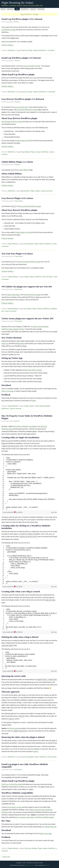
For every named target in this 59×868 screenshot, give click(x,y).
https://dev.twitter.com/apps (33, 370)
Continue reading (7, 45)
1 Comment (51, 50)
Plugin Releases (19, 201)
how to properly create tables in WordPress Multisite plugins (35, 815)
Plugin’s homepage (8, 391)
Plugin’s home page (45, 832)
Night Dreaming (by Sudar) (17, 3)
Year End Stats (47, 276)
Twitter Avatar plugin (13, 294)
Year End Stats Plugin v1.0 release (17, 253)
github (30, 308)
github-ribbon (25, 191)
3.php (4, 631)
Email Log (24, 50)
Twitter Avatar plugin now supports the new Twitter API (27, 318)
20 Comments (52, 755)
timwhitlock (21, 343)
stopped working (18, 329)
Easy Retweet (26, 152)
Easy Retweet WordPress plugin (27, 110)
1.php (4, 512)
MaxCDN (47, 863)
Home (3, 9)
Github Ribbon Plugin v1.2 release (17, 162)
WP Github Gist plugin (33, 294)
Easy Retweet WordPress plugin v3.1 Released (23, 99)
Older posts (6, 855)
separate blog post (50, 825)
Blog (17, 9)
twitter (34, 400)
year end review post (21, 107)
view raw (54, 512)
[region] (29, 483)
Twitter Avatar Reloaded (42, 405)
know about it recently (15, 805)
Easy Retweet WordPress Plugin (12, 122)
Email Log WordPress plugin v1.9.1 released (22, 19)
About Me (41, 9)
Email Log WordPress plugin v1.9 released (21, 58)
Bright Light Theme (29, 863)
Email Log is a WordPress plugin (12, 782)
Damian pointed (14, 727)
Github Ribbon (24, 170)
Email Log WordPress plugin (31, 66)
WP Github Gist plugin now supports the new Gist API (27, 286)
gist (26, 308)
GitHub (20, 512)
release (36, 50)
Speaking (10, 9)
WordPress (25, 9)
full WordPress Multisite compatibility (25, 426)
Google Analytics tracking (23, 141)
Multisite (31, 755)
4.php (4, 670)
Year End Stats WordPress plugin (30, 261)
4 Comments (51, 92)
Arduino (33, 9)
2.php (4, 586)
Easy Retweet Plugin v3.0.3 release (17, 198)
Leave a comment (47, 191)
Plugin (30, 50)
